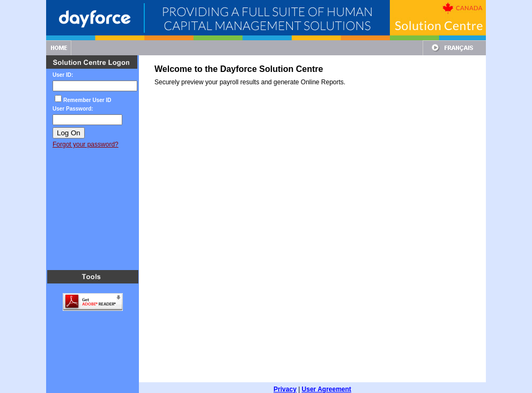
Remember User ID (87, 100)
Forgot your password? (86, 144)
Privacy (285, 383)
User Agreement (327, 383)
